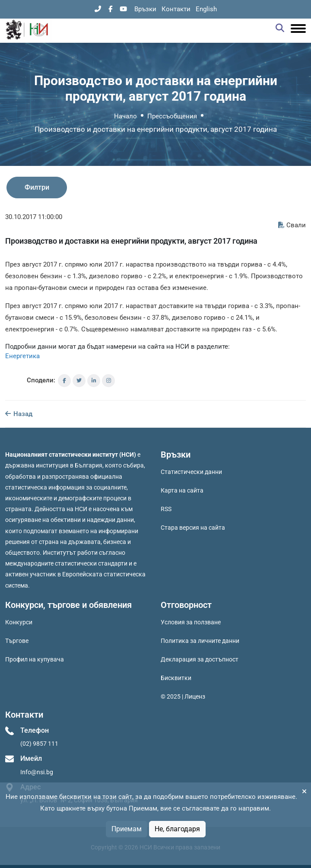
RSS (166, 509)
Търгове (17, 641)
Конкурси (19, 622)
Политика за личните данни (200, 641)
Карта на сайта (182, 490)
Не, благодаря (177, 829)
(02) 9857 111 (39, 744)
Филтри (37, 187)
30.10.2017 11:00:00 (34, 217)
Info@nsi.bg (37, 772)
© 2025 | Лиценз (183, 696)
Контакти (176, 9)
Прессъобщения (172, 116)
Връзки (145, 9)
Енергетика (22, 356)
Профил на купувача (35, 659)
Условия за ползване (191, 622)
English (206, 9)
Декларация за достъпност (200, 659)
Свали (292, 225)
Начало (125, 116)
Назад (19, 414)
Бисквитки (176, 678)
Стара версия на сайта (193, 528)
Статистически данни (191, 472)
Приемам (127, 829)
